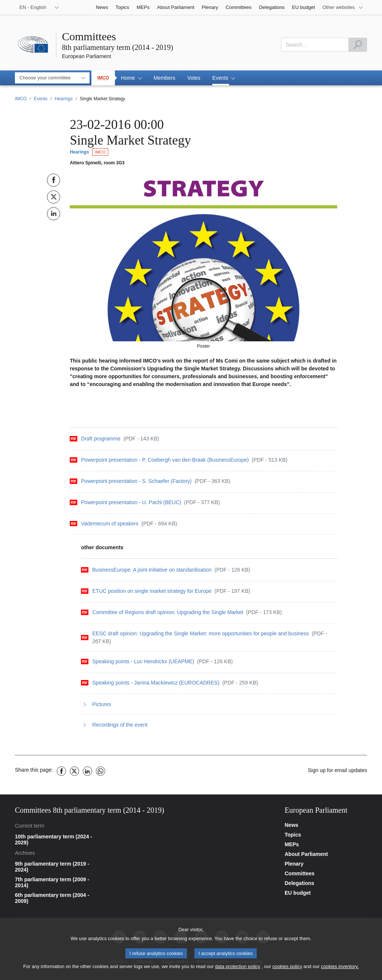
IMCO (103, 78)
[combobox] (315, 45)
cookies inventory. (340, 969)
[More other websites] (343, 7)
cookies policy (287, 969)
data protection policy (237, 969)
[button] (131, 78)
